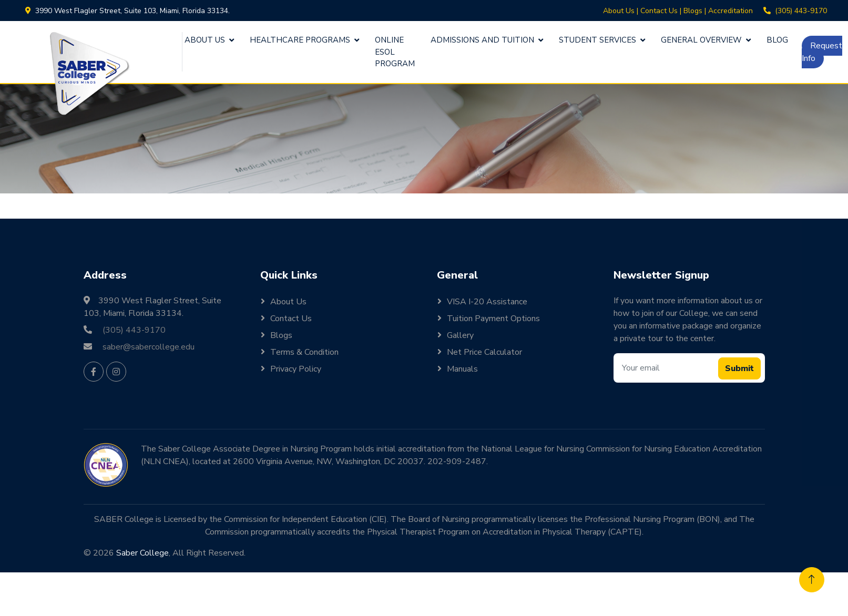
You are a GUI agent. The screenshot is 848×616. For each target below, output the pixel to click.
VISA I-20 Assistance (487, 302)
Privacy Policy (296, 369)
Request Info (822, 52)
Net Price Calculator (484, 352)
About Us (619, 11)
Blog (777, 40)
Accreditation (730, 11)
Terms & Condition (304, 352)
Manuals (462, 369)
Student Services (597, 40)
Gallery (460, 335)
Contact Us (659, 11)
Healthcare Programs (300, 40)
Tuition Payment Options (493, 319)
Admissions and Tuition (482, 40)
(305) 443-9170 (801, 11)
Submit (739, 368)
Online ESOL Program (395, 52)
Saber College (142, 553)
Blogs (693, 11)
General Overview (701, 40)
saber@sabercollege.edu (149, 347)
